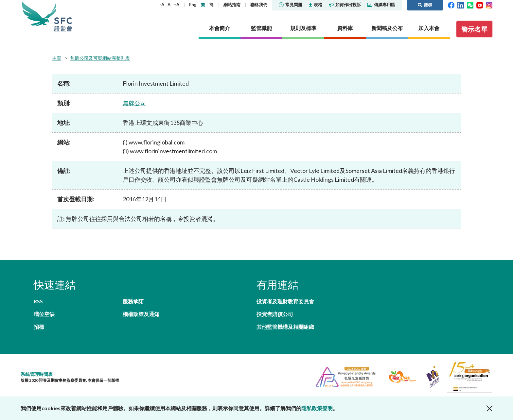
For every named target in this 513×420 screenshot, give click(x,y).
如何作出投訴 (345, 5)
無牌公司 (134, 103)
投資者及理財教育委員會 (285, 301)
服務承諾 (133, 301)
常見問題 (291, 5)
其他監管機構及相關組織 (285, 327)
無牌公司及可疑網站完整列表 (100, 58)
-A (162, 5)
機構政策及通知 (141, 314)
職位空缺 (44, 314)
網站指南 (232, 5)
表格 (316, 5)
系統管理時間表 (37, 374)
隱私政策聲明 (317, 408)
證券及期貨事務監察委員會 (63, 16)
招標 (39, 327)
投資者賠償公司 (275, 314)
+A (177, 5)
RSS (38, 301)
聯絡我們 (259, 5)
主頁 (57, 58)
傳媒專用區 (381, 5)
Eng (193, 5)
